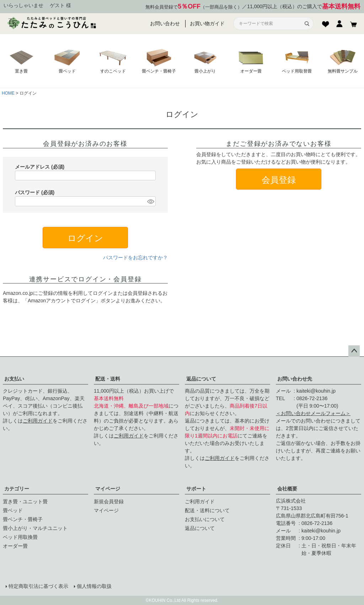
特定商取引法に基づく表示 (38, 586)
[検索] (307, 23)
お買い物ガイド (207, 23)
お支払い (14, 379)
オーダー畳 (15, 546)
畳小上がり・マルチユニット (35, 528)
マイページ (108, 489)
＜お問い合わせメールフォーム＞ (313, 413)
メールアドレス (40, 167)
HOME (8, 93)
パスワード (35, 192)
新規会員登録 (109, 501)
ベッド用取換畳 (20, 537)
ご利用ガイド (38, 421)
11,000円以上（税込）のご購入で (304, 7)
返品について (201, 379)
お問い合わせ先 (295, 379)
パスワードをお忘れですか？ (135, 258)
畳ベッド (13, 510)
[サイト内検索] (269, 24)
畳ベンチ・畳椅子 (23, 519)
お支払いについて (205, 519)
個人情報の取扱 (94, 586)
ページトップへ (354, 351)
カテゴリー (17, 489)
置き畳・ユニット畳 (25, 501)
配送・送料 (108, 379)
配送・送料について (207, 510)
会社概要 (287, 489)
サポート (196, 489)
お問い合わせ (165, 23)
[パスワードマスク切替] (150, 201)
